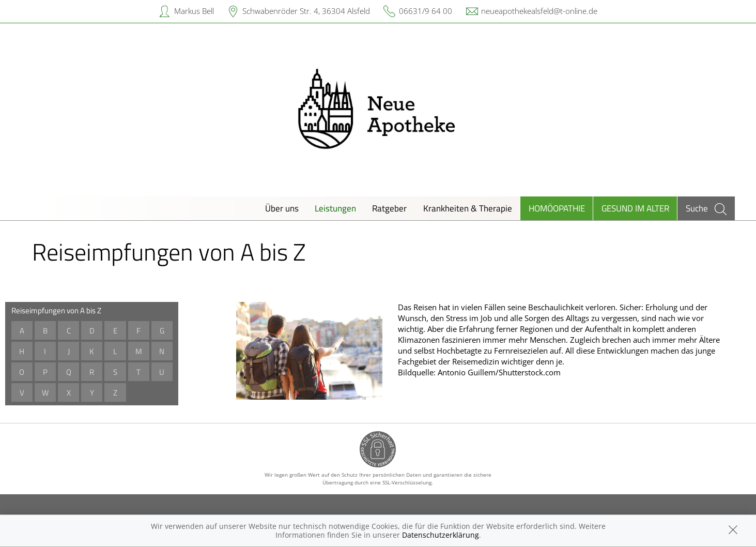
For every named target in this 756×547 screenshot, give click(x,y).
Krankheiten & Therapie (468, 208)
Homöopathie (557, 208)
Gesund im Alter (635, 208)
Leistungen (335, 208)
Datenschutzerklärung (441, 535)
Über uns (282, 208)
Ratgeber (389, 208)
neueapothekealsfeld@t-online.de (539, 11)
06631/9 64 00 (426, 11)
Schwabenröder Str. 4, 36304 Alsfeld (306, 11)
